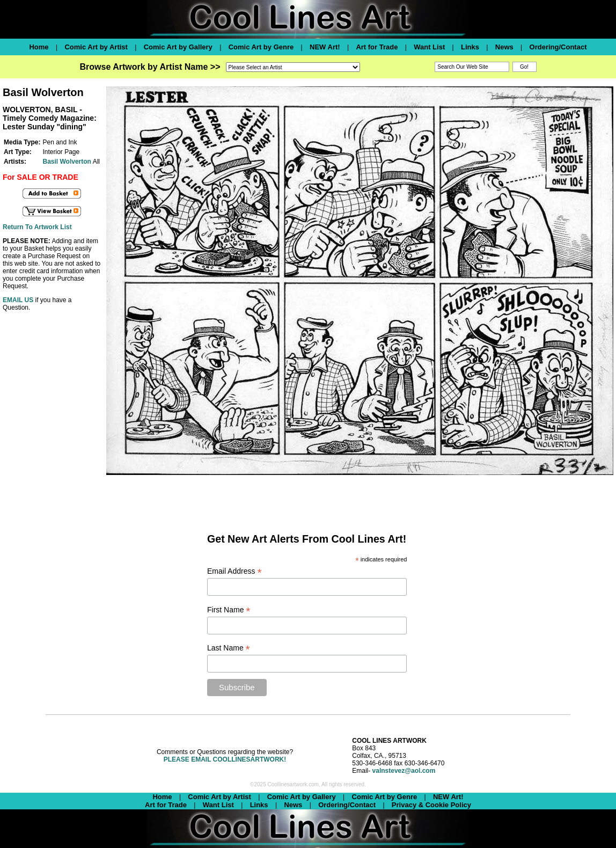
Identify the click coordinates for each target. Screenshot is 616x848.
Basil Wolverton (67, 162)
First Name (229, 610)
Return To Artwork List (37, 227)
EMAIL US (18, 300)
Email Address (234, 571)
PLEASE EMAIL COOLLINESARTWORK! (225, 759)
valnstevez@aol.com (404, 771)
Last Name (229, 648)
